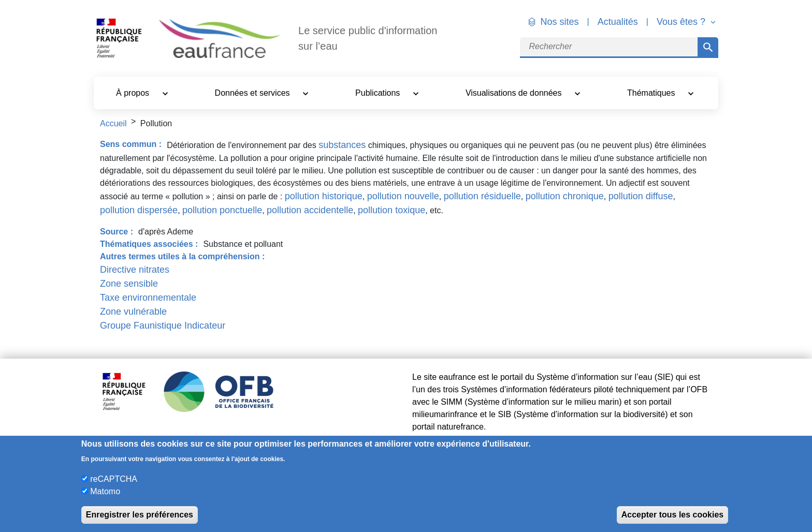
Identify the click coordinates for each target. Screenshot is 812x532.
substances (342, 145)
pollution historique (324, 196)
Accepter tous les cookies (672, 515)
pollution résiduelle (482, 196)
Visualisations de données (515, 93)
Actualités (618, 22)
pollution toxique (392, 210)
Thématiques (652, 93)
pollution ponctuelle (222, 210)
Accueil (113, 123)
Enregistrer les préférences (140, 515)
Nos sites (560, 22)
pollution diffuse (641, 196)
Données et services (253, 93)
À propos (134, 93)
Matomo (105, 491)
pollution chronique (565, 196)
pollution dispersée (139, 210)
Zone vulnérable (133, 312)
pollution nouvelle (403, 196)
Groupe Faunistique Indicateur (163, 326)
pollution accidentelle (310, 210)
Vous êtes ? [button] (682, 22)
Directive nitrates (135, 270)
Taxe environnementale (148, 298)
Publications (379, 93)
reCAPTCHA (114, 479)
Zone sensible (129, 284)
